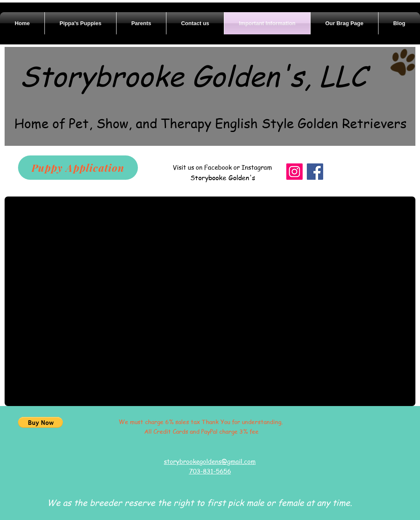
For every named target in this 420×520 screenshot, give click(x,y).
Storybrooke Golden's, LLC (193, 75)
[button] (40, 422)
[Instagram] (294, 172)
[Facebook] (315, 172)
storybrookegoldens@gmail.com (210, 461)
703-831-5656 (210, 471)
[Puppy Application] (78, 168)
